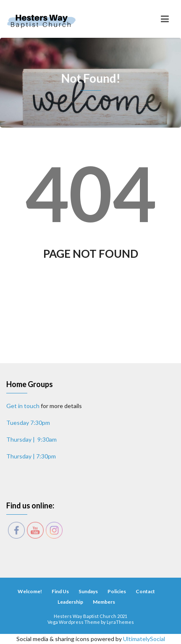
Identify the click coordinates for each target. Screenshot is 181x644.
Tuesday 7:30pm (28, 423)
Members (104, 602)
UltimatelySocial (144, 639)
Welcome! (30, 591)
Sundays (88, 591)
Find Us (60, 591)
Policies (117, 591)
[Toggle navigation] (165, 19)
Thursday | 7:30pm (31, 456)
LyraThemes (120, 622)
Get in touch (23, 406)
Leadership (70, 602)
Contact (145, 591)
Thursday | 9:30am (31, 439)
